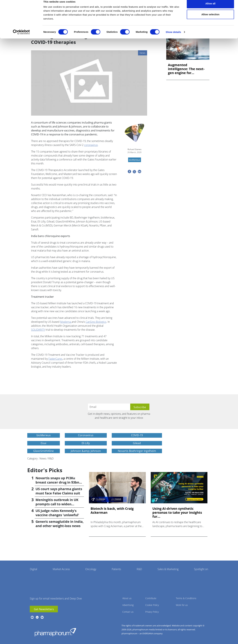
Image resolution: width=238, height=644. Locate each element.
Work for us (182, 605)
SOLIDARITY (38, 330)
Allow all (210, 9)
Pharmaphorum (55, 632)
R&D (139, 569)
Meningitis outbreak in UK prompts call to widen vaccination (57, 504)
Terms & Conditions (186, 598)
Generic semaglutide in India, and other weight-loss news (60, 524)
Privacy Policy (152, 612)
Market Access (61, 569)
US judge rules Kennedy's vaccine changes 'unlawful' (57, 513)
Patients (116, 569)
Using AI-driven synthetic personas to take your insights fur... (177, 513)
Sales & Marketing (168, 569)
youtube (32, 617)
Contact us (128, 612)
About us (127, 598)
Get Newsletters (44, 609)
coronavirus (91, 145)
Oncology (91, 569)
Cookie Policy (152, 605)
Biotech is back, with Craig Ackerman (112, 511)
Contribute (151, 598)
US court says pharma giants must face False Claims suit (59, 491)
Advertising (128, 605)
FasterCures (55, 359)
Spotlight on (201, 569)
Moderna (66, 322)
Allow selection (210, 20)
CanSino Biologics (96, 322)
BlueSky (42, 617)
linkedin (37, 617)
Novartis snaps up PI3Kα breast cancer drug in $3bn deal (57, 482)
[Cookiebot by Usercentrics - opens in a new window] (21, 37)
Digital (34, 569)
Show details (173, 37)
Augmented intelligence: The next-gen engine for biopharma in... (186, 69)
